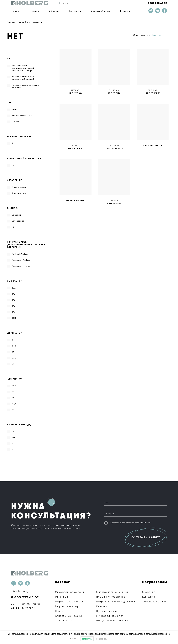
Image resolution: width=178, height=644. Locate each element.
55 (13, 352)
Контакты (125, 11)
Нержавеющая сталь (22, 115)
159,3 (14, 288)
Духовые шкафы (107, 611)
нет (14, 165)
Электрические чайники (112, 592)
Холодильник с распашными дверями (26, 86)
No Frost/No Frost (21, 254)
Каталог (16, 11)
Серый (15, 121)
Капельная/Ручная (21, 266)
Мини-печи (62, 597)
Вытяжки (102, 606)
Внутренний (18, 221)
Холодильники (64, 620)
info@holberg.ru (21, 591)
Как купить (75, 11)
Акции (36, 11)
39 (13, 431)
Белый (15, 109)
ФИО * (108, 502)
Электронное (19, 193)
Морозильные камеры (70, 601)
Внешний (16, 215)
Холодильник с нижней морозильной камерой (23, 78)
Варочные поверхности (112, 597)
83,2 (14, 358)
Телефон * (110, 513)
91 (13, 364)
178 (14, 306)
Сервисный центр (101, 11)
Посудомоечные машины (113, 620)
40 (13, 437)
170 (14, 294)
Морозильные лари (68, 606)
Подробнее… (102, 639)
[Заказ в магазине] (161, 35)
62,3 (14, 404)
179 (14, 312)
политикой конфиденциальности (136, 522)
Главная (11, 22)
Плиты (59, 611)
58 (13, 398)
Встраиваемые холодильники (116, 601)
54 (13, 340)
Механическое (19, 187)
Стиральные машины (68, 616)
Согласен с (130, 522)
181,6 (14, 318)
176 (13, 300)
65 (13, 410)
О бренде (54, 11)
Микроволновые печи (70, 592)
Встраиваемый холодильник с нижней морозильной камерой (23, 68)
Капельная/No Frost (22, 260)
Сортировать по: (142, 35)
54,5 (14, 346)
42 (13, 449)
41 (13, 443)
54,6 (14, 386)
